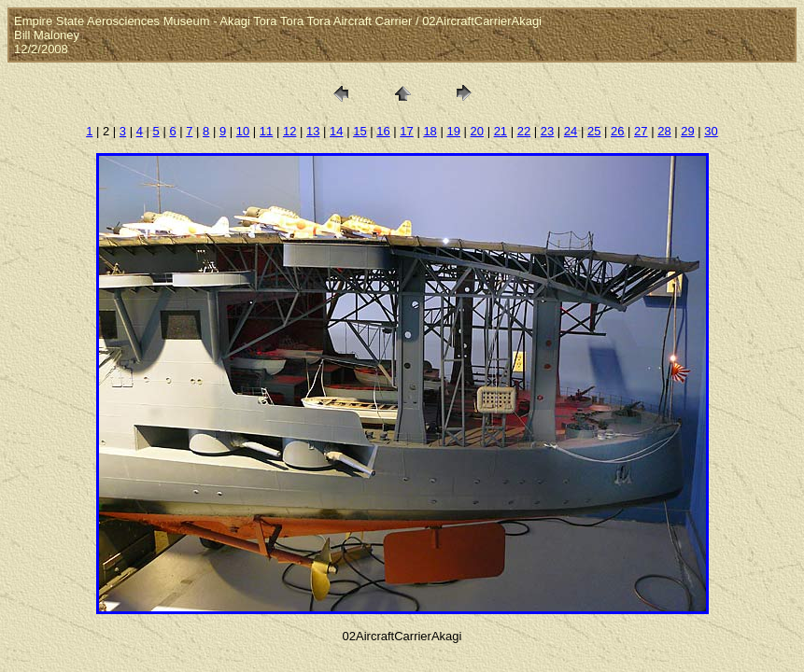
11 (266, 131)
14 (336, 131)
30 (711, 131)
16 (383, 131)
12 (289, 131)
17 (406, 131)
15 (360, 131)
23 (547, 131)
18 (430, 131)
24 (571, 131)
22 (524, 131)
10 (243, 131)
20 (477, 131)
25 (594, 131)
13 (313, 131)
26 (617, 131)
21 (501, 131)
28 (664, 131)
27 (641, 131)
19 (453, 131)
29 (687, 131)
